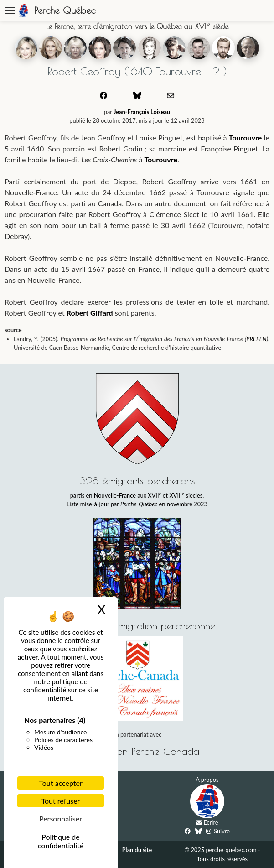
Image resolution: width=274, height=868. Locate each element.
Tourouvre (246, 138)
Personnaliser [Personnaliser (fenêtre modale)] (61, 819)
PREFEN (256, 339)
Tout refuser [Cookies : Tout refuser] (61, 801)
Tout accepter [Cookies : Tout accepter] (61, 783)
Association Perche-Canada (139, 751)
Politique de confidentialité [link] (61, 841)
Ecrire (211, 822)
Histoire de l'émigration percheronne (137, 626)
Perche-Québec (65, 10)
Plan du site (137, 850)
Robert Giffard (90, 313)
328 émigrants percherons (137, 481)
